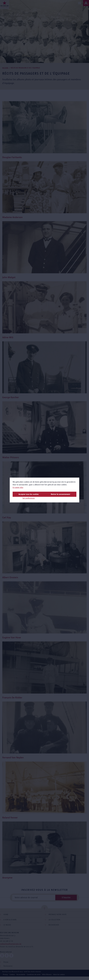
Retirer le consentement (60, 494)
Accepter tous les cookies (29, 494)
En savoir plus (18, 487)
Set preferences (29, 498)
